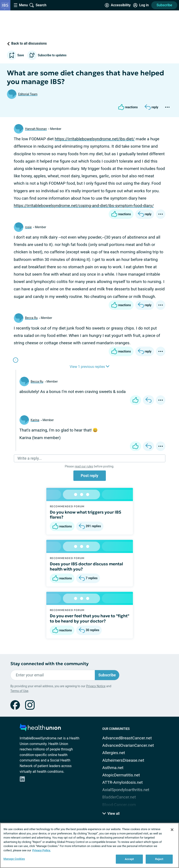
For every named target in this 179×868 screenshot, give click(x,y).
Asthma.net (113, 768)
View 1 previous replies (89, 367)
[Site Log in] (141, 5)
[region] (89, 845)
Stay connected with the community (49, 664)
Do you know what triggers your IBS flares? (85, 515)
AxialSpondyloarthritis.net (126, 790)
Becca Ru (31, 318)
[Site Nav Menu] (21, 5)
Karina (35, 420)
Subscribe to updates (47, 55)
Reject (159, 859)
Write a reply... (30, 458)
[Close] (172, 830)
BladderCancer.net (119, 797)
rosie (28, 227)
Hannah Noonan (36, 129)
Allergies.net (114, 753)
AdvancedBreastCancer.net (127, 738)
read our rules (84, 466)
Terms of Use (19, 691)
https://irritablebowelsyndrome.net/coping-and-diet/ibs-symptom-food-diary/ (84, 206)
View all (111, 814)
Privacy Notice (96, 686)
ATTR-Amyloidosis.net (123, 782)
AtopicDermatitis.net (121, 775)
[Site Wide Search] (38, 5)
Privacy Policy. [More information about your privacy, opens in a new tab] (41, 850)
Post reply (89, 476)
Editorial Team (28, 94)
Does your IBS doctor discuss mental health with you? (86, 566)
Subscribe (164, 5)
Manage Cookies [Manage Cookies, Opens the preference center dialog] (14, 859)
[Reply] (151, 107)
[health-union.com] (40, 729)
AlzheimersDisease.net (123, 760)
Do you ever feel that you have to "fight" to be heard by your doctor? (89, 618)
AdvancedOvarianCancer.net (128, 745)
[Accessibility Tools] (118, 5)
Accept (129, 859)
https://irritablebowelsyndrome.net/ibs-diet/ (95, 139)
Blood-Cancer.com (119, 805)
